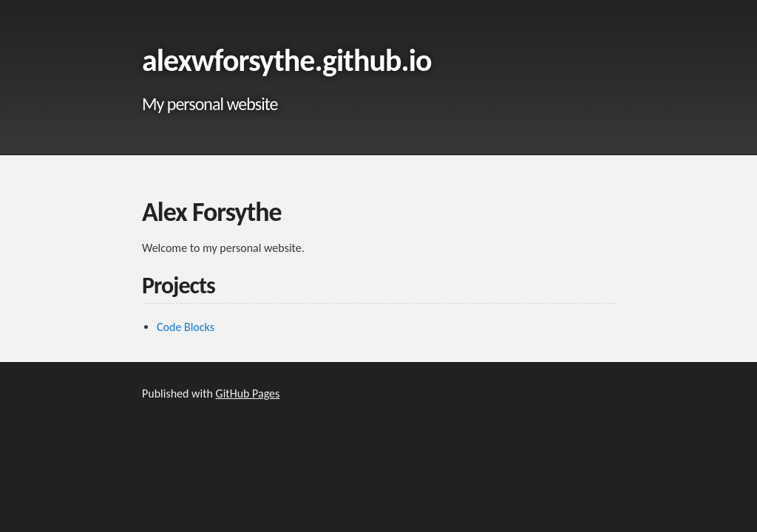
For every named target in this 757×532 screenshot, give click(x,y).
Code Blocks (186, 327)
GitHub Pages (248, 393)
